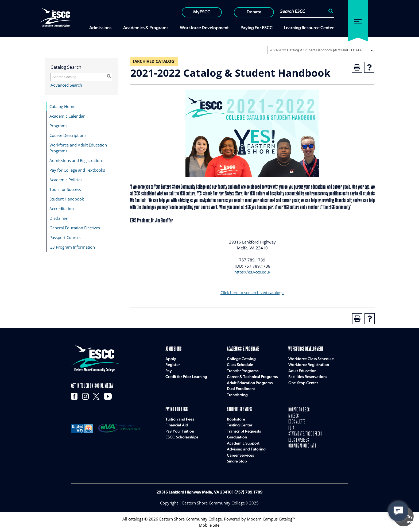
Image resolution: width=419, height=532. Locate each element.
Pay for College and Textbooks (77, 170)
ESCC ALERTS (297, 422)
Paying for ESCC (177, 410)
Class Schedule (240, 365)
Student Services (239, 410)
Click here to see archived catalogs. (252, 292)
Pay (169, 371)
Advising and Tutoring (246, 450)
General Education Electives (75, 228)
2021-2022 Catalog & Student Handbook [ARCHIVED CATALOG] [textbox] (319, 50)
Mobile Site (209, 525)
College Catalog (241, 359)
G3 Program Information (72, 247)
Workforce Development (306, 349)
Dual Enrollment (241, 389)
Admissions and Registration (76, 160)
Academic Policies (66, 180)
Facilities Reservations (308, 377)
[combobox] (321, 50)
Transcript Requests (244, 432)
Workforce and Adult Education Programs (78, 148)
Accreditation (62, 209)
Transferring (237, 395)
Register (173, 365)
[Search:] (330, 12)
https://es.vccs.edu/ (252, 272)
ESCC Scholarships (182, 437)
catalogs (136, 519)
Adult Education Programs (250, 383)
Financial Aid (177, 425)
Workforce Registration (309, 365)
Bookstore (236, 420)
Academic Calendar (67, 116)
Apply (171, 359)
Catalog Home (62, 106)
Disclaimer (59, 218)
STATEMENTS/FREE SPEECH (305, 434)
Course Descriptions (68, 135)
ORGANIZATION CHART (302, 446)
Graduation (237, 437)
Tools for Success (65, 189)
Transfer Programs (243, 371)
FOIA (291, 428)
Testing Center (240, 425)
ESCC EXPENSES (299, 440)
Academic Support (243, 444)
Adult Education (302, 371)
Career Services (240, 456)
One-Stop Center (303, 383)
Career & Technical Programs (252, 377)
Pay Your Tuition (180, 432)
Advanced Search (66, 85)
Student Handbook (67, 199)
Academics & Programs (243, 349)
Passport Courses (65, 237)
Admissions (174, 349)
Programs (58, 126)
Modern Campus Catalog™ (271, 519)
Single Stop (237, 462)
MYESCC (294, 416)
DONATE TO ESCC (299, 410)
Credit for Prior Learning (186, 377)
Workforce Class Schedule (311, 359)
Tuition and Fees (180, 420)
